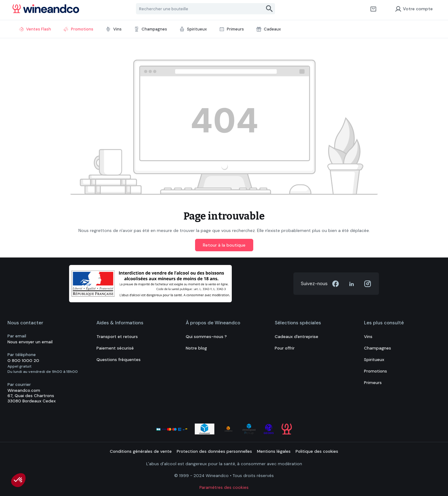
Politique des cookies (317, 451)
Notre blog (196, 348)
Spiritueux (374, 360)
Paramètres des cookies (224, 487)
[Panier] (373, 9)
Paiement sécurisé (115, 348)
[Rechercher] (270, 9)
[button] (18, 480)
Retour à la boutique (224, 245)
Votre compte (414, 9)
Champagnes (378, 348)
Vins (368, 337)
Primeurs (373, 383)
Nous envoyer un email (30, 342)
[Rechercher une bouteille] (200, 9)
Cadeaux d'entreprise (296, 337)
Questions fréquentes (119, 360)
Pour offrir (285, 348)
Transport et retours (117, 337)
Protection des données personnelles (214, 451)
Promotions (376, 371)
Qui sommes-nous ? (206, 337)
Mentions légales (274, 451)
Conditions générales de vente (141, 451)
